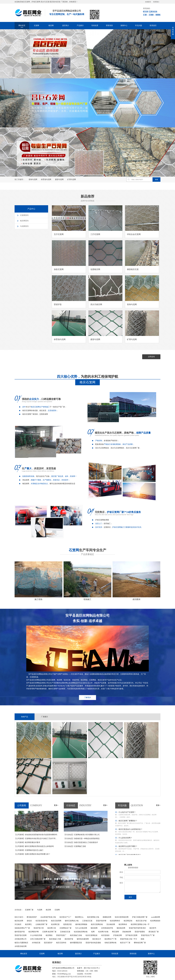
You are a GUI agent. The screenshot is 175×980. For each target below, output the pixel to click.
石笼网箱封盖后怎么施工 (29, 850)
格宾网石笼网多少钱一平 (140, 924)
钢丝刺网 (94, 928)
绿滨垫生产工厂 (65, 917)
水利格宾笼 (36, 942)
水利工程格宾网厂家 (38, 939)
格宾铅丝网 (19, 921)
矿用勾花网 (72, 179)
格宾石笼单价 (61, 942)
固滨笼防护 (48, 942)
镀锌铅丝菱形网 (83, 939)
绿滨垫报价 (105, 935)
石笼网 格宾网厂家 (49, 931)
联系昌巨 (153, 26)
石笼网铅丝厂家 (66, 928)
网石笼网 (115, 931)
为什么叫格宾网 (81, 928)
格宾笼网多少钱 (93, 917)
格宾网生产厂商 (110, 939)
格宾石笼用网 (56, 921)
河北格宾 (18, 924)
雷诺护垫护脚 (101, 921)
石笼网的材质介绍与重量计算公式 (82, 834)
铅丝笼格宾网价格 (81, 931)
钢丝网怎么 (79, 917)
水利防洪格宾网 (21, 946)
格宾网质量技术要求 (27, 842)
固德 (142, 939)
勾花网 (40, 910)
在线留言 (148, 2)
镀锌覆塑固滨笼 (76, 942)
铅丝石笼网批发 (92, 935)
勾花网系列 (24, 226)
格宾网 (51, 26)
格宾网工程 (52, 928)
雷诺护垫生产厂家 (148, 935)
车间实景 (95, 26)
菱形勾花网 (59, 179)
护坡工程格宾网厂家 (140, 917)
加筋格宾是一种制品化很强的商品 (82, 838)
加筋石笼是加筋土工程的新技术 (81, 842)
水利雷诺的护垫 (107, 928)
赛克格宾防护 (32, 917)
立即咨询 (151, 357)
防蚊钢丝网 (127, 931)
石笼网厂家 (29, 910)
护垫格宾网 (118, 935)
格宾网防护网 (34, 931)
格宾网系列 (24, 221)
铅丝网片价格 (103, 931)
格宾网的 (49, 935)
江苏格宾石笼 (87, 921)
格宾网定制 (128, 921)
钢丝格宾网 (121, 928)
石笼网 (36, 26)
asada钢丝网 (155, 917)
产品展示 (80, 26)
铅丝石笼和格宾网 (122, 917)
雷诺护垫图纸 (140, 931)
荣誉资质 (109, 26)
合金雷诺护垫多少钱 (48, 917)
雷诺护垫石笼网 (21, 935)
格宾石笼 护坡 (141, 921)
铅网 (93, 931)
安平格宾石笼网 (131, 935)
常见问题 (139, 26)
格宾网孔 (28, 924)
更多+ (56, 805)
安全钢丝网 (111, 924)
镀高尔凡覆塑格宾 (21, 942)
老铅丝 (29, 921)
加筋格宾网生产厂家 (22, 928)
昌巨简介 (66, 26)
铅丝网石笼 (55, 924)
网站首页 (22, 26)
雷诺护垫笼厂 (61, 935)
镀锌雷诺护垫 (20, 931)
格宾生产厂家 (125, 942)
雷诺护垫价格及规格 (93, 942)
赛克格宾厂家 (154, 931)
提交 (130, 897)
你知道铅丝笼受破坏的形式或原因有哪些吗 (36, 834)
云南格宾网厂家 (41, 924)
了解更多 (87, 697)
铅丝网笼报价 (155, 921)
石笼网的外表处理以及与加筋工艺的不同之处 (37, 838)
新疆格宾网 (107, 917)
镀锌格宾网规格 (81, 924)
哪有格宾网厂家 (140, 942)
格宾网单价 (123, 924)
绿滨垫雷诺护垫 (41, 921)
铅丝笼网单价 (115, 921)
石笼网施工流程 (75, 846)
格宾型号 (153, 928)
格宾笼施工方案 (55, 939)
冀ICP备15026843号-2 (92, 968)
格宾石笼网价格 (97, 924)
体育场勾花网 (46, 179)
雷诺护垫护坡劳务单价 (137, 928)
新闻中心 (124, 26)
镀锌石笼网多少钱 (72, 921)
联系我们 (156, 2)
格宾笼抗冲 (97, 939)
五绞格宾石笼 (65, 931)
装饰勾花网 (33, 179)
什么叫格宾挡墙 (36, 935)
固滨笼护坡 (69, 939)
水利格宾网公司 (21, 939)
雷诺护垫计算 (39, 928)
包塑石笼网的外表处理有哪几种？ (32, 854)
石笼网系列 (24, 215)
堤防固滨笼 (67, 924)
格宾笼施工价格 (76, 935)
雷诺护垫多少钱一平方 (129, 939)
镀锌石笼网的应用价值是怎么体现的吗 (34, 846)
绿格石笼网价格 (110, 942)
